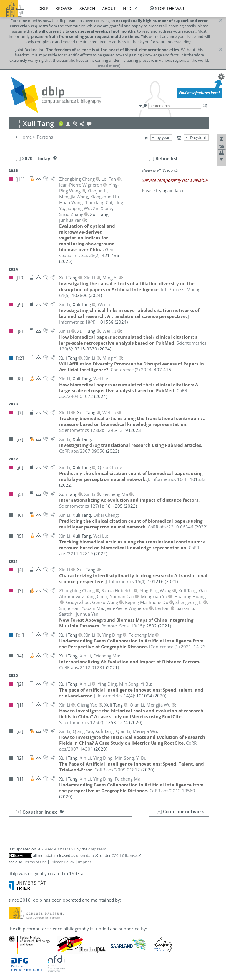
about (109, 8)
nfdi (128, 8)
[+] (159, 811)
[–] (152, 158)
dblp (43, 8)
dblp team (97, 849)
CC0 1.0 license (124, 855)
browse (64, 8)
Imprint (85, 862)
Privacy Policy (62, 862)
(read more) (109, 66)
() (86, 252)
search (87, 8)
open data (85, 855)
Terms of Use (35, 862)
